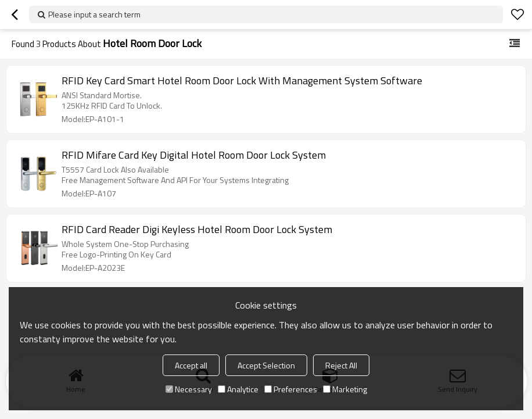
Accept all (191, 365)
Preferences (291, 389)
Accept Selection (266, 365)
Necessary (189, 389)
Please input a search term (94, 14)
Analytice (238, 389)
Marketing (345, 389)
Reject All (341, 365)
